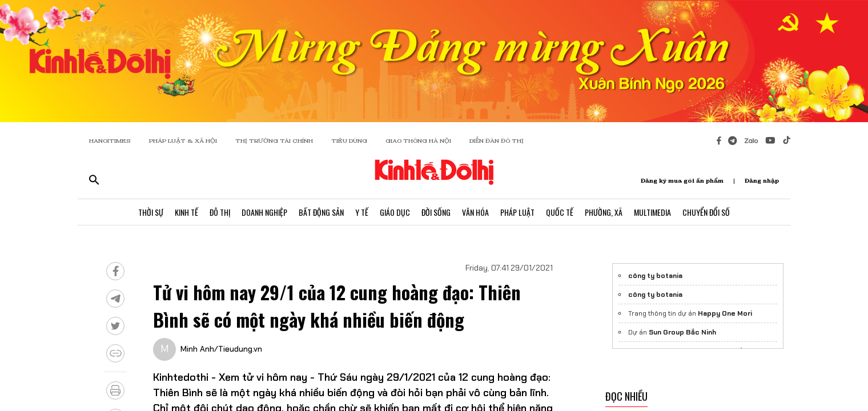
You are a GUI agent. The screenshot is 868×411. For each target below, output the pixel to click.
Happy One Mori (725, 313)
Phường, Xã (604, 212)
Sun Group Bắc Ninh (682, 332)
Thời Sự (151, 212)
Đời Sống (436, 212)
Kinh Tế (186, 212)
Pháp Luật (517, 212)
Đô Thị (220, 212)
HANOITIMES (110, 141)
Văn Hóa (475, 212)
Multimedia (652, 212)
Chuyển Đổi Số (706, 212)
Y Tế (362, 212)
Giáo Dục (395, 212)
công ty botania (655, 276)
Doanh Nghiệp (264, 212)
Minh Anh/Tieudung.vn (221, 349)
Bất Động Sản (321, 212)
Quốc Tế (560, 212)
